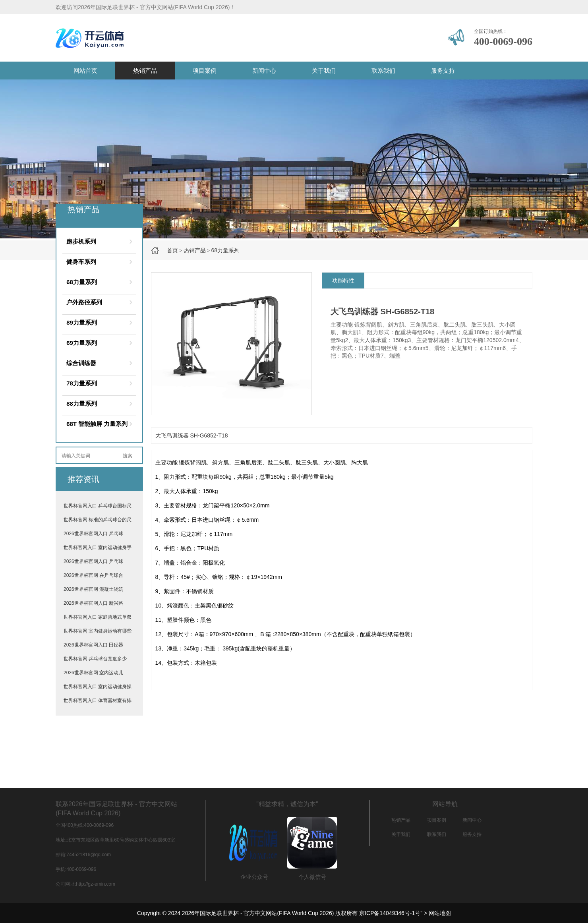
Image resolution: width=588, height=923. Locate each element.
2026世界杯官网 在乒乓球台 (93, 575)
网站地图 (440, 913)
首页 (172, 250)
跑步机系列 (81, 241)
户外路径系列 (84, 302)
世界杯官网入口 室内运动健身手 (98, 548)
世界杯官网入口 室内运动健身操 (98, 687)
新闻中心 (264, 71)
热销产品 (145, 71)
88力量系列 (82, 403)
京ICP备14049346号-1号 (390, 913)
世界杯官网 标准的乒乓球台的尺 (98, 520)
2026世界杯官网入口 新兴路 (93, 603)
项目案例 (205, 71)
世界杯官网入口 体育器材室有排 (98, 700)
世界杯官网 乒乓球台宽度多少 (95, 659)
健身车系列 (81, 262)
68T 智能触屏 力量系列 (97, 424)
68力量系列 (225, 250)
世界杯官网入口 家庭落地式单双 (98, 617)
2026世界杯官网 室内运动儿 (93, 673)
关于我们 (324, 71)
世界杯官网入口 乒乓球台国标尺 (98, 506)
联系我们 (383, 71)
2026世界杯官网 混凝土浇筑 (93, 589)
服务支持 (443, 71)
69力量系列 (82, 343)
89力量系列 (82, 322)
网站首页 (85, 71)
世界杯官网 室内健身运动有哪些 (98, 631)
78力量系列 (82, 383)
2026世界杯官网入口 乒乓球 (93, 534)
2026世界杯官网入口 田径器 (93, 645)
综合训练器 (81, 363)
